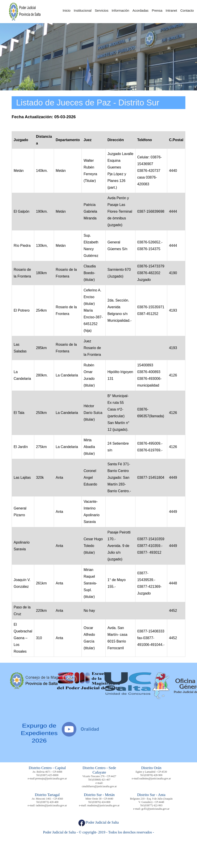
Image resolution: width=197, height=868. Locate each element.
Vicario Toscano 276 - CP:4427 (99, 776)
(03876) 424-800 (101, 802)
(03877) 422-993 (153, 805)
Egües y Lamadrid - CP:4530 (151, 772)
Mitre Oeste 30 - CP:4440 (99, 799)
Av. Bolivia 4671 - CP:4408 (47, 772)
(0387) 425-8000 (49, 775)
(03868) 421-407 (101, 780)
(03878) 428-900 (153, 775)
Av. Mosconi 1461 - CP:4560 (47, 799)
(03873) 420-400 (49, 802)
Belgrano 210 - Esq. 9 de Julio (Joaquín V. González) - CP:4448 (151, 800)
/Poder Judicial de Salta (99, 822)
